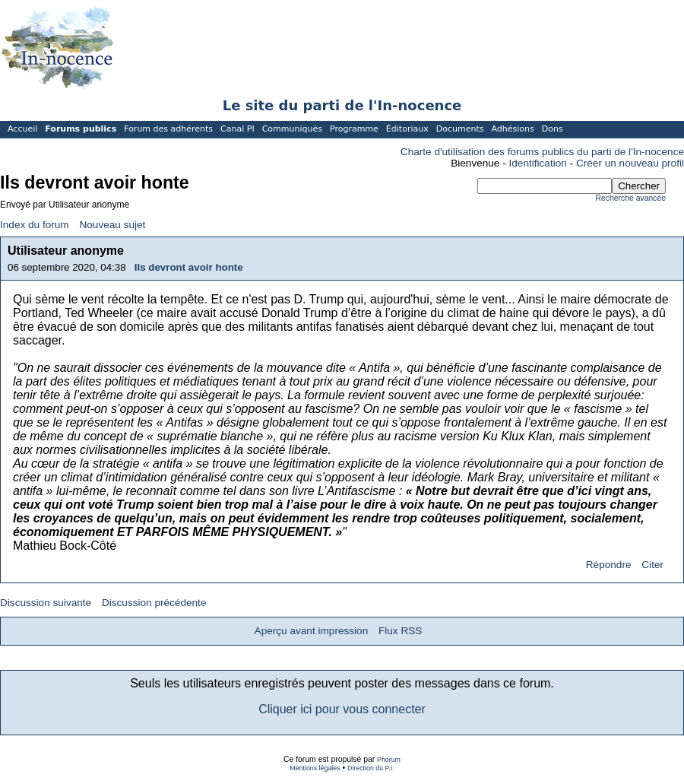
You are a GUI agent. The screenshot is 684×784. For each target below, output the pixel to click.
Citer (652, 565)
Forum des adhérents (168, 129)
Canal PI (237, 129)
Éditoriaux (407, 129)
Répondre (609, 565)
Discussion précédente (154, 603)
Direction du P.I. (371, 768)
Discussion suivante (46, 603)
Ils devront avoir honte (189, 267)
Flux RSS (400, 631)
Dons (553, 129)
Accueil (22, 129)
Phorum (389, 760)
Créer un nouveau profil (630, 163)
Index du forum (35, 225)
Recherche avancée (631, 198)
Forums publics (81, 129)
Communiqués (292, 129)
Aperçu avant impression (312, 631)
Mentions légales (315, 768)
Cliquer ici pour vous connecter (342, 709)
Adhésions (512, 129)
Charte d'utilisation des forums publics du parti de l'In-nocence (542, 152)
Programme (354, 129)
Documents (460, 129)
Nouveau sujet (112, 225)
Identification (538, 163)
